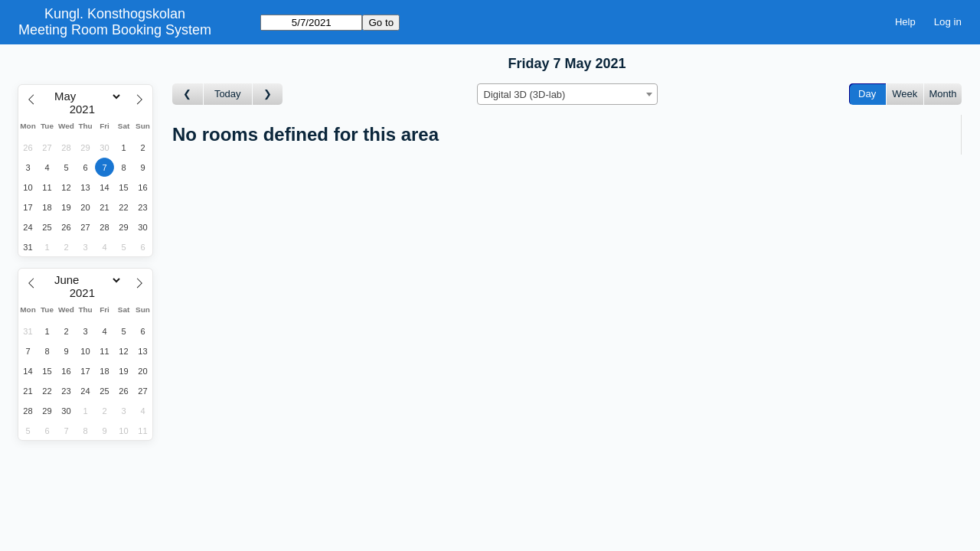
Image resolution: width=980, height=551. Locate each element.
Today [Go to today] (228, 94)
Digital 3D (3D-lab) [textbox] (525, 95)
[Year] (86, 109)
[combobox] (567, 94)
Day (867, 94)
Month (942, 94)
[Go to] (311, 23)
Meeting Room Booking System (115, 30)
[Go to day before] (188, 95)
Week (905, 94)
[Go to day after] (268, 95)
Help (905, 22)
